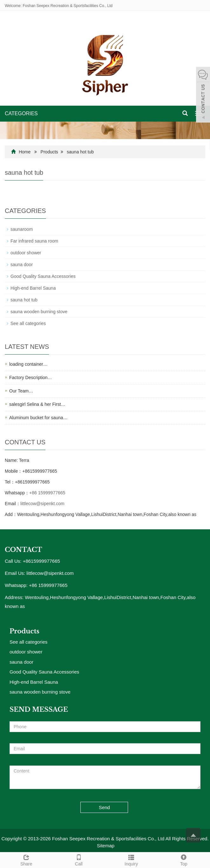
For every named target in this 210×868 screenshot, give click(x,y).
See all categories (28, 323)
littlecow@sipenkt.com (42, 504)
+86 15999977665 (47, 493)
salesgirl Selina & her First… (37, 404)
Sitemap (106, 846)
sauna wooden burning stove (39, 312)
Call (79, 859)
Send (104, 807)
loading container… (28, 364)
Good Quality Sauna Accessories (43, 276)
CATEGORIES (21, 113)
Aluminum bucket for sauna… (38, 418)
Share (26, 859)
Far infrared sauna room (34, 241)
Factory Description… (31, 378)
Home (25, 152)
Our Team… (21, 391)
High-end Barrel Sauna (33, 288)
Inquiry (131, 859)
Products (49, 152)
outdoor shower (26, 253)
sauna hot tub (80, 152)
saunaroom (22, 229)
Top (184, 859)
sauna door (22, 265)
